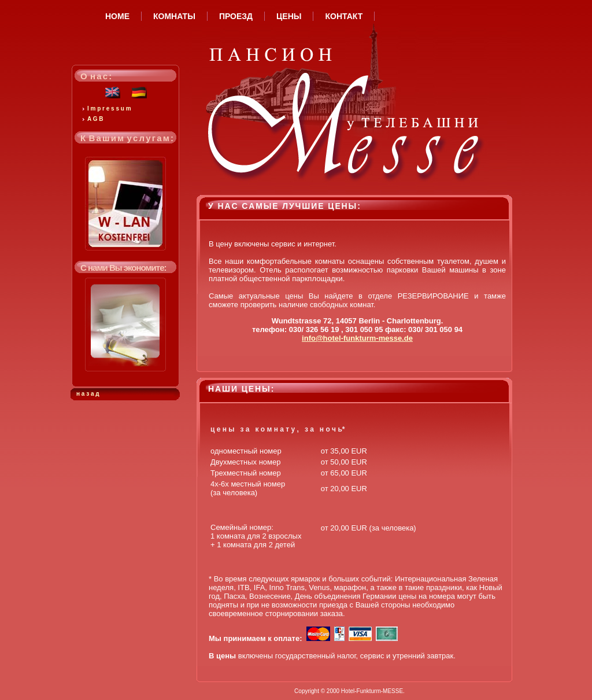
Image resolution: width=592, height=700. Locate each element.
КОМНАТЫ (174, 16)
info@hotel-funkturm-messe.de (357, 338)
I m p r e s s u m (109, 108)
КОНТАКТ (344, 16)
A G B (95, 119)
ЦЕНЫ (289, 16)
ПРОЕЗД (236, 16)
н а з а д (88, 394)
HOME (117, 16)
